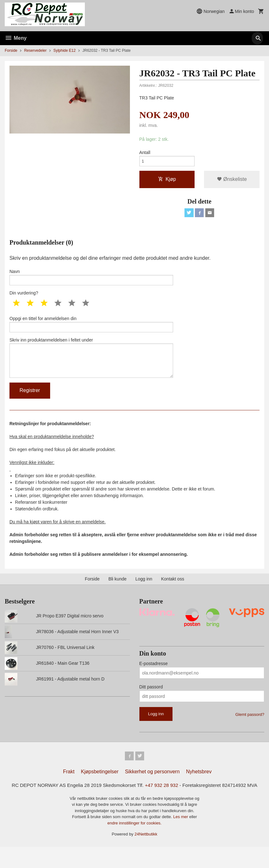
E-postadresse (154, 675)
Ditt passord (151, 699)
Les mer (181, 838)
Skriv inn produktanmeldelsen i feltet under (91, 367)
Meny (16, 38)
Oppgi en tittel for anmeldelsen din (91, 330)
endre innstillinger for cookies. (135, 844)
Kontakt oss (173, 591)
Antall (145, 153)
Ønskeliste (232, 181)
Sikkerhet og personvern (152, 785)
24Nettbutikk (146, 855)
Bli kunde (118, 591)
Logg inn (144, 591)
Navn (91, 281)
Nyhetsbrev (199, 785)
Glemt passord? (250, 726)
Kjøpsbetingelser (100, 785)
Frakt (69, 785)
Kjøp (167, 181)
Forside (11, 51)
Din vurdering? (24, 298)
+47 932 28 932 (169, 799)
